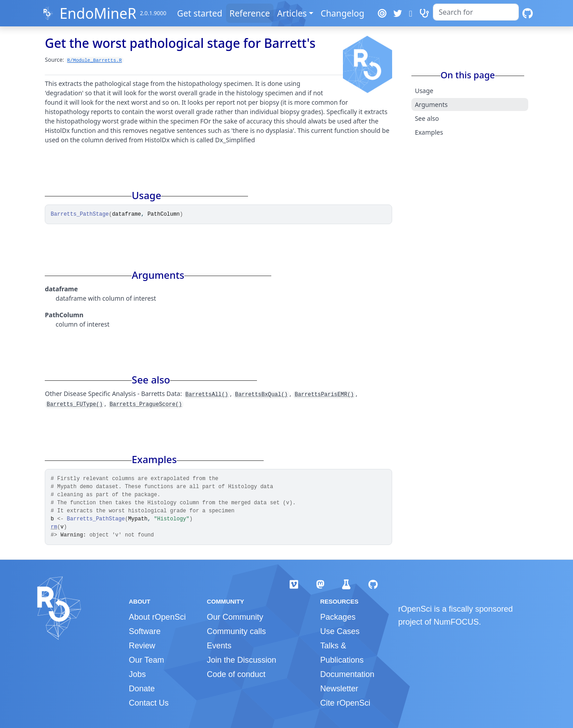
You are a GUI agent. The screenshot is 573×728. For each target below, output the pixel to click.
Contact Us (149, 703)
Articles (292, 13)
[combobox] (476, 12)
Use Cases (340, 631)
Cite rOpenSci (345, 703)
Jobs (137, 674)
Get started (199, 13)
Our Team (147, 660)
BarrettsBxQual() (261, 395)
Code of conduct (236, 674)
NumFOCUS (456, 622)
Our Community (235, 617)
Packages (338, 617)
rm (54, 527)
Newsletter (339, 689)
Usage (424, 91)
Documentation (347, 674)
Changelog (342, 13)
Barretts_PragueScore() (146, 404)
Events (219, 646)
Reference (250, 13)
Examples (429, 132)
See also (427, 118)
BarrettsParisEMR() (324, 395)
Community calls (236, 631)
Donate (142, 689)
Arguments (431, 104)
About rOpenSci (157, 617)
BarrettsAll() (207, 395)
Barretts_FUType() (75, 404)
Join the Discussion (242, 660)
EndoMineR (98, 13)
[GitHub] (528, 13)
